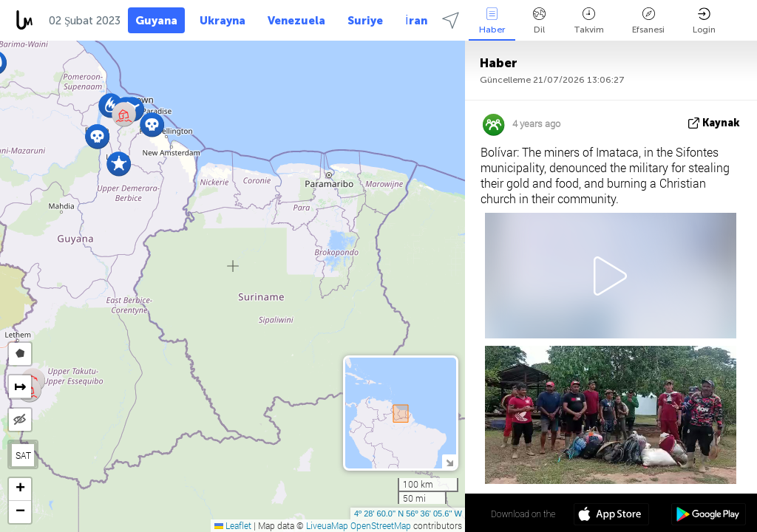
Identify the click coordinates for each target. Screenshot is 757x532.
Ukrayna (223, 21)
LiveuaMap (327, 525)
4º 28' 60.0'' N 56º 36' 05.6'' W (408, 514)
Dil (539, 21)
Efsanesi (648, 21)
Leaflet (233, 525)
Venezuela (296, 21)
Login (704, 21)
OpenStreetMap (381, 525)
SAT (23, 455)
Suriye (365, 21)
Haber (492, 21)
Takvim (589, 21)
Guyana (156, 21)
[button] (119, 164)
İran (416, 21)
